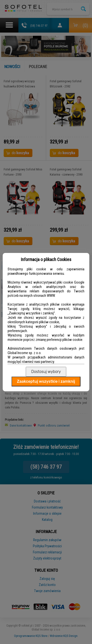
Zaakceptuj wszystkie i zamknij (46, 381)
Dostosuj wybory (46, 372)
